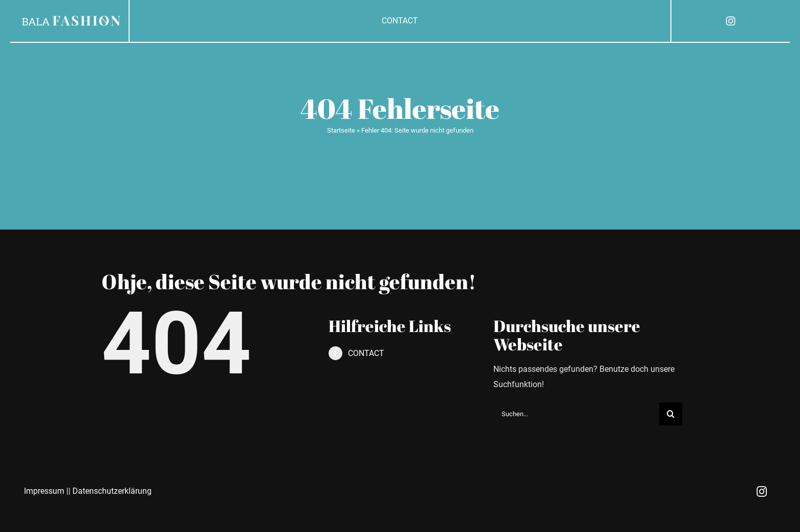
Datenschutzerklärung (112, 491)
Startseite (341, 130)
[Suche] (671, 414)
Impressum (44, 491)
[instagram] (731, 21)
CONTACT (366, 353)
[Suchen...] (576, 414)
